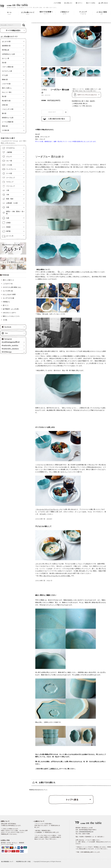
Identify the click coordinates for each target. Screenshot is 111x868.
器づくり (6, 305)
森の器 (4, 113)
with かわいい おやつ (9, 313)
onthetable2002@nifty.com (86, 832)
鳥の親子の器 (6, 101)
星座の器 (5, 126)
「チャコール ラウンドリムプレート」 (48, 509)
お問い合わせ (104, 3)
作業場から (6, 302)
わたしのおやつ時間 (9, 295)
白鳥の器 (5, 105)
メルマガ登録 (57, 3)
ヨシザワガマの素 (8, 298)
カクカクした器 (7, 71)
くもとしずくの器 (8, 109)
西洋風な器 (6, 50)
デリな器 (5, 75)
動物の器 (5, 80)
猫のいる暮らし (7, 88)
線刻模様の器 (6, 46)
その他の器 (6, 130)
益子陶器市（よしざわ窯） (11, 309)
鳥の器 (4, 96)
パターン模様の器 (8, 67)
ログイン (80, 3)
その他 (5, 320)
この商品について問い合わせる (82, 106)
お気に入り (69, 3)
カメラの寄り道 (8, 291)
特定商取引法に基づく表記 (23, 862)
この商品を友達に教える (80, 103)
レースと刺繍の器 (8, 122)
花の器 (4, 63)
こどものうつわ (8, 284)
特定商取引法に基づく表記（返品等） (84, 101)
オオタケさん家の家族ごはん (12, 287)
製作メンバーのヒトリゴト (11, 316)
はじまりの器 (6, 41)
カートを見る (92, 3)
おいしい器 (6, 58)
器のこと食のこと (8, 280)
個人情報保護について (7, 862)
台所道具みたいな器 (8, 54)
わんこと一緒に (7, 92)
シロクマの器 (6, 84)
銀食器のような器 (8, 118)
